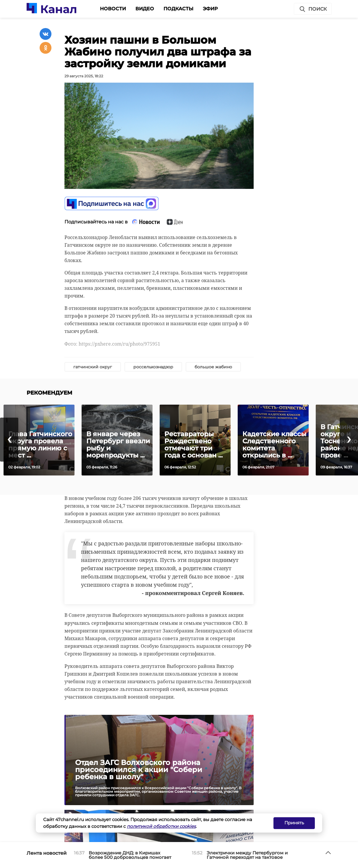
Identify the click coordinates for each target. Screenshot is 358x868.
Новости (113, 9)
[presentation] (9, 440)
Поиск (313, 9)
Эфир (210, 9)
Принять (294, 823)
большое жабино (213, 367)
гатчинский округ (93, 367)
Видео (145, 9)
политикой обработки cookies (161, 826)
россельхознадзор (153, 367)
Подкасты (178, 9)
